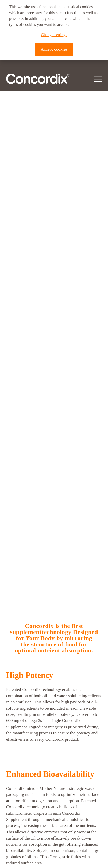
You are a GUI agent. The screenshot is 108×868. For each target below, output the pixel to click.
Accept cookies (54, 49)
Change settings (54, 35)
